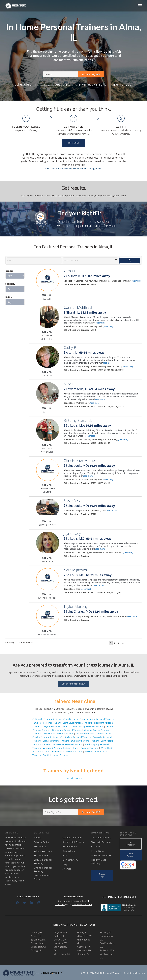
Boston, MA (37, 943)
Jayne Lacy (72, 533)
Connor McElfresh (79, 307)
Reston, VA (106, 932)
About (37, 837)
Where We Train (43, 851)
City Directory (70, 860)
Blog (65, 855)
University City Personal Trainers (87, 726)
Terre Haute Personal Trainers (67, 744)
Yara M (69, 271)
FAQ (65, 864)
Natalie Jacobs (75, 570)
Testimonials (41, 855)
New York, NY (84, 950)
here (65, 901)
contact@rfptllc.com (82, 904)
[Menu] (140, 6)
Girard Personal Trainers (76, 719)
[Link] (16, 6)
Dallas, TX (59, 936)
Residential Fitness (73, 842)
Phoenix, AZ (83, 954)
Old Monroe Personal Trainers (67, 751)
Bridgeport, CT (38, 947)
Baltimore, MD (38, 940)
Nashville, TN (84, 947)
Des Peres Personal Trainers (90, 733)
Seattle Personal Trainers (55, 755)
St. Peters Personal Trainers (85, 741)
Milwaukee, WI (84, 936)
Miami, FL (82, 932)
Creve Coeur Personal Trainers (58, 733)
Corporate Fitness (73, 837)
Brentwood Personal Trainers (67, 730)
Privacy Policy (42, 842)
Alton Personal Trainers (102, 719)
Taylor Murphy (76, 606)
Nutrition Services (101, 855)
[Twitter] (25, 903)
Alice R (69, 384)
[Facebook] (17, 903)
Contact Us (69, 851)
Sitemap (67, 869)
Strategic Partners (101, 842)
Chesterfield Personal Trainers (75, 737)
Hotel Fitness (70, 846)
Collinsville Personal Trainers (47, 719)
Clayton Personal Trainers (56, 726)
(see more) (136, 281)
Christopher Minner (80, 460)
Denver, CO (60, 940)
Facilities (96, 846)
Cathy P (70, 347)
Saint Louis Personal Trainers (78, 723)
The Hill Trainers (73, 778)
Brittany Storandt (78, 420)
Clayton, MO (60, 932)
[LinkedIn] (32, 903)
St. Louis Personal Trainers (47, 723)
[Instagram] (39, 903)
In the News (98, 851)
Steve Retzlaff (75, 500)
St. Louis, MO (107, 950)
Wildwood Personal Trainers (57, 748)
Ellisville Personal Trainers (56, 741)
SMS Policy (40, 846)
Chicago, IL (36, 950)
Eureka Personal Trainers (86, 748)
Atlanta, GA (37, 932)
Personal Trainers (101, 837)
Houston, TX (60, 943)
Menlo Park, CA (62, 954)
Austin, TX (36, 936)
